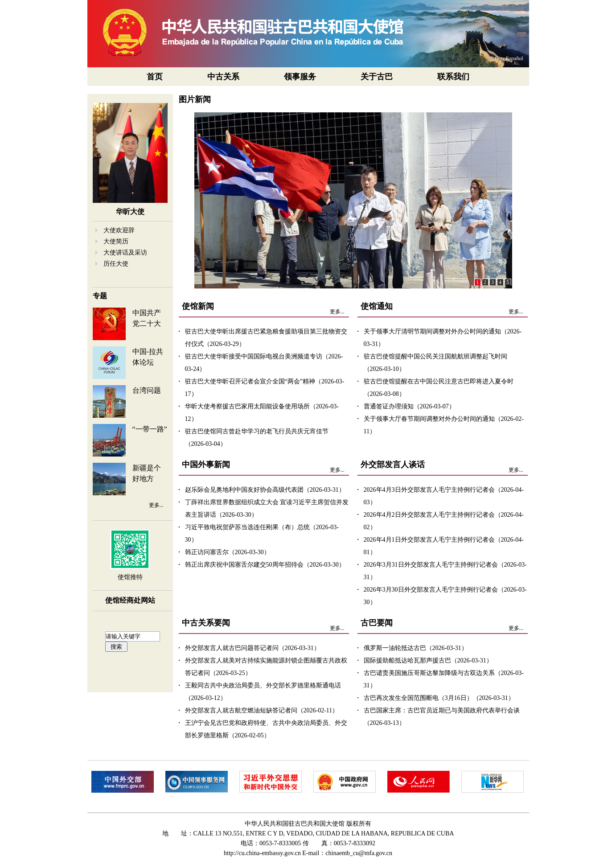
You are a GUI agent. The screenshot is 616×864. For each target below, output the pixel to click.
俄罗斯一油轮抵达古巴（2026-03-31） (416, 648)
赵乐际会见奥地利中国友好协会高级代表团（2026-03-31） (265, 490)
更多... (156, 505)
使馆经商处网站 (130, 600)
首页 (155, 77)
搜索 (116, 647)
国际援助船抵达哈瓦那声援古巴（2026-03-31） (428, 660)
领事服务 (300, 77)
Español (515, 58)
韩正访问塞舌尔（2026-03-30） (228, 552)
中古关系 (223, 77)
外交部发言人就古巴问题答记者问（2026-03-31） (253, 648)
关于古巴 (377, 77)
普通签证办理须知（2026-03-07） (409, 406)
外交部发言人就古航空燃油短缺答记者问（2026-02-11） (262, 710)
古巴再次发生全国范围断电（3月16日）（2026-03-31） (439, 698)
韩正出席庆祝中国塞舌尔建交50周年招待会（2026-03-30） (265, 565)
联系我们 (453, 77)
